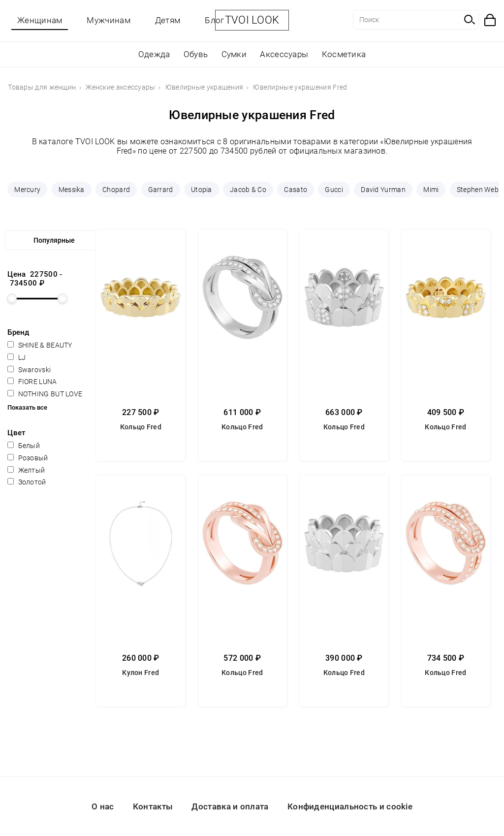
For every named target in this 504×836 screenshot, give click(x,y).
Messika (72, 190)
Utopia (202, 190)
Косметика (344, 54)
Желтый (26, 470)
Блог (214, 20)
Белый (24, 446)
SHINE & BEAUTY (40, 345)
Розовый (28, 458)
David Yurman (383, 190)
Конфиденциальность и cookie (350, 806)
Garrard (161, 190)
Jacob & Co (248, 190)
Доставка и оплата (230, 806)
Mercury (27, 190)
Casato (296, 190)
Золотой (27, 482)
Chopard (116, 190)
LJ (16, 357)
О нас (103, 806)
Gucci (334, 190)
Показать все (27, 407)
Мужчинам (108, 20)
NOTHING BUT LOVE (45, 394)
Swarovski (29, 370)
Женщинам (40, 20)
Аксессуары (284, 54)
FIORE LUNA (32, 382)
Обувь (196, 54)
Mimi (431, 190)
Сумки (234, 54)
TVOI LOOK (252, 20)
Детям (168, 20)
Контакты (153, 806)
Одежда (154, 54)
